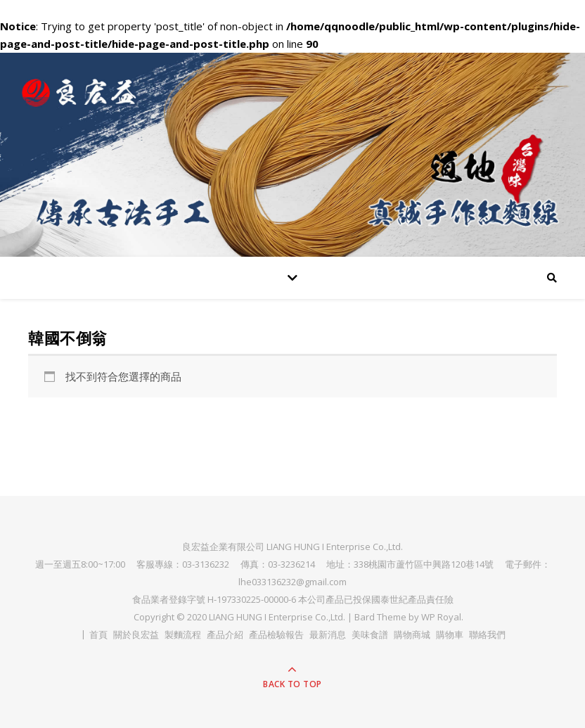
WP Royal (441, 617)
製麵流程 (183, 634)
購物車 (450, 634)
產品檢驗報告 (276, 634)
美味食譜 (370, 634)
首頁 (98, 634)
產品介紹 (225, 634)
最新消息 (328, 634)
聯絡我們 (487, 634)
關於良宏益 (136, 634)
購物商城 (412, 634)
